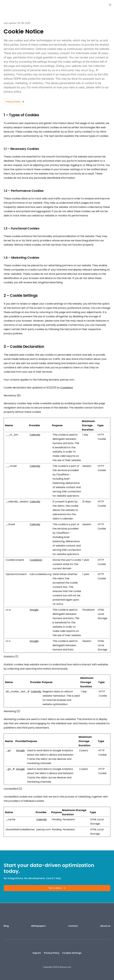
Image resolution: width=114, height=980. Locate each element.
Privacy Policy (52, 953)
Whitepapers (38, 926)
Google (34, 610)
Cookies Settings (72, 953)
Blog (6, 926)
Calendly (35, 435)
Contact (73, 926)
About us (105, 926)
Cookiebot (67, 388)
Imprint (37, 953)
